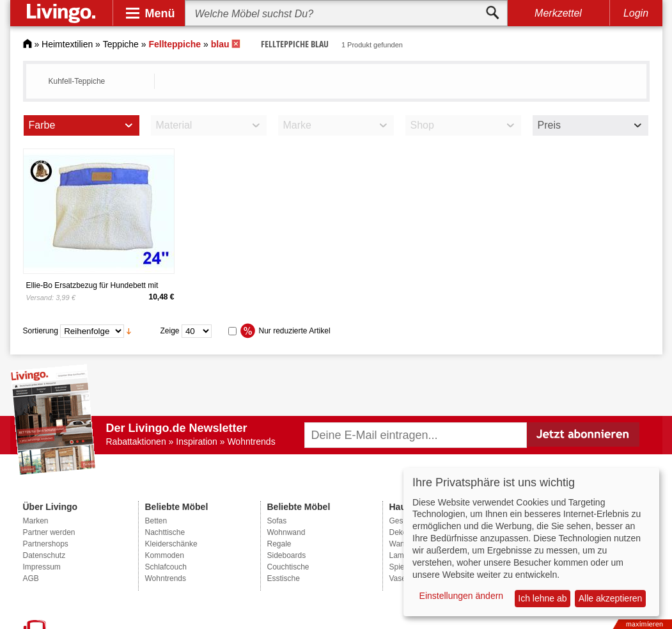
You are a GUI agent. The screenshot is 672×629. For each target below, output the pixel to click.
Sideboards (287, 555)
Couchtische (288, 567)
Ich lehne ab (542, 598)
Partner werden (49, 532)
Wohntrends (166, 578)
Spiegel (402, 567)
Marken (36, 521)
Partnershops (46, 544)
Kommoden (165, 555)
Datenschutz (44, 555)
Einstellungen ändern (462, 596)
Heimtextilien (67, 44)
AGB (31, 578)
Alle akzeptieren (611, 598)
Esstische (284, 578)
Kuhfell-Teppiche (77, 81)
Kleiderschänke (171, 544)
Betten (156, 521)
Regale (279, 544)
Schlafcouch (166, 567)
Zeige (170, 331)
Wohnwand (286, 532)
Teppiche (121, 44)
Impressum (42, 567)
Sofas (277, 521)
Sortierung (41, 331)
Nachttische (165, 532)
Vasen (400, 578)
